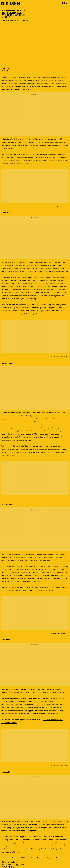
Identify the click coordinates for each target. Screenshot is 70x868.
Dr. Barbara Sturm (21, 560)
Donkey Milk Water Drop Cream (48, 311)
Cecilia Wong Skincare (44, 828)
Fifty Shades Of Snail (44, 268)
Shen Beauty (42, 557)
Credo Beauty (32, 698)
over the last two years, (54, 83)
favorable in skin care (46, 416)
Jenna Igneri (7, 69)
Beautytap (5, 268)
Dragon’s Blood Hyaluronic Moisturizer (51, 858)
